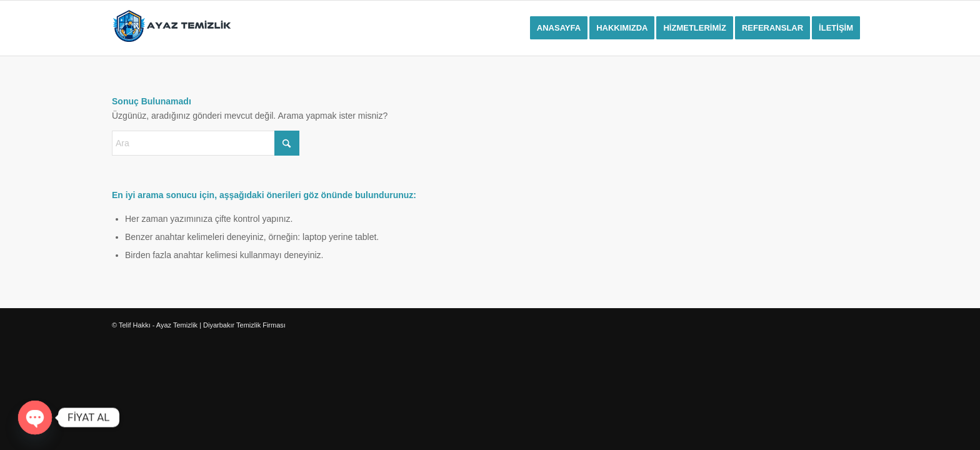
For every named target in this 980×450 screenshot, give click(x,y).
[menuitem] (559, 28)
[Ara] (206, 143)
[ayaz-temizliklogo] (172, 28)
